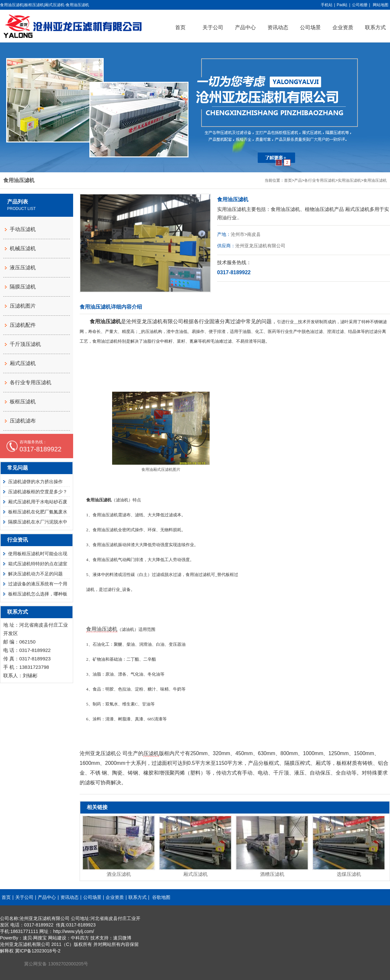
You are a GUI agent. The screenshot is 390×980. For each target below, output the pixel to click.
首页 (180, 27)
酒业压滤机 (119, 874)
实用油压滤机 (349, 180)
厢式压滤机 (195, 874)
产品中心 (245, 27)
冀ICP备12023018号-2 (38, 951)
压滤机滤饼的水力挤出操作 (35, 482)
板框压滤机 (23, 402)
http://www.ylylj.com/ (73, 931)
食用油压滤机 (375, 180)
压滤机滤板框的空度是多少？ (38, 492)
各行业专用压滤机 (320, 180)
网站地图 (381, 5)
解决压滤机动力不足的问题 (35, 574)
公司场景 (310, 27)
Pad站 (342, 5)
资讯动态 (278, 27)
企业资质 (343, 27)
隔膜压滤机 (23, 287)
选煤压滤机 (349, 874)
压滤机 (151, 753)
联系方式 (137, 897)
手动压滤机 (23, 229)
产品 (298, 180)
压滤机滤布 (23, 421)
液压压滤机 (23, 268)
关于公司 (213, 27)
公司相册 (360, 5)
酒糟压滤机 (272, 874)
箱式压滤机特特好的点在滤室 (38, 564)
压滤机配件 (23, 325)
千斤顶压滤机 (25, 344)
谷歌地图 (161, 897)
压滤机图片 (23, 306)
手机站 (327, 5)
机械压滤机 (23, 248)
